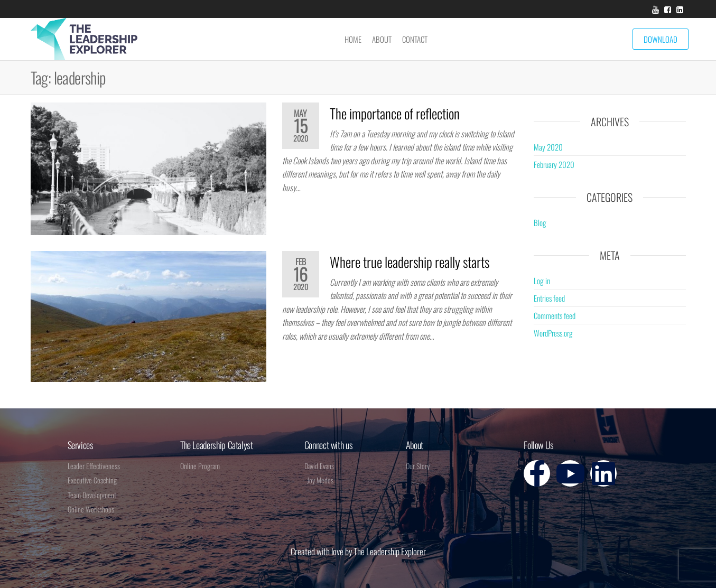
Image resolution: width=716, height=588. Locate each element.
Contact (415, 39)
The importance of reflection (395, 113)
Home (353, 39)
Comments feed (555, 315)
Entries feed (549, 298)
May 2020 (548, 147)
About (382, 39)
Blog (540, 222)
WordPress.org (553, 333)
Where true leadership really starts (410, 262)
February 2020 (554, 164)
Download (661, 39)
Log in (542, 281)
